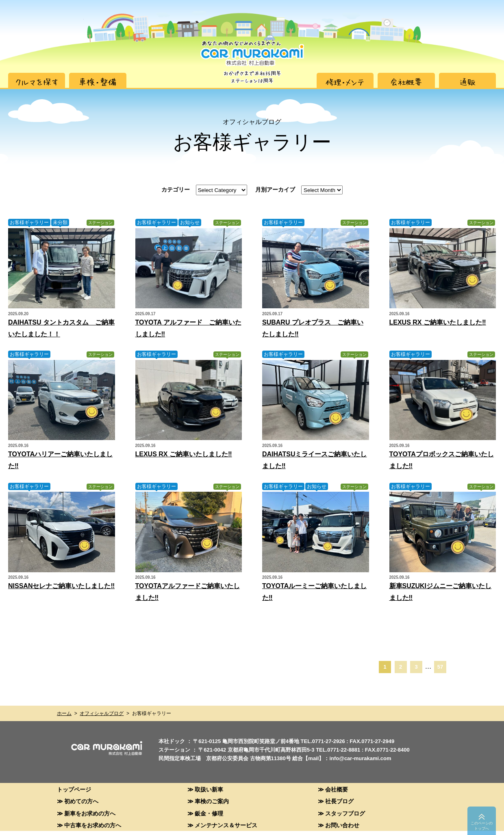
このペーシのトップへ (482, 826)
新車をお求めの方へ (90, 813)
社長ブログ (339, 801)
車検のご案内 (212, 801)
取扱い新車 (209, 789)
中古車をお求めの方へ (93, 825)
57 (440, 667)
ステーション (100, 223)
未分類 (60, 222)
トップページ (74, 789)
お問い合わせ (342, 825)
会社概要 (337, 789)
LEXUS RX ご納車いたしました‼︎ (438, 322)
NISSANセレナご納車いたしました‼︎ (61, 586)
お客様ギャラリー (29, 222)
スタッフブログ (345, 813)
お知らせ (190, 222)
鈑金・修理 (209, 813)
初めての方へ (81, 801)
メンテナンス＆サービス (226, 825)
